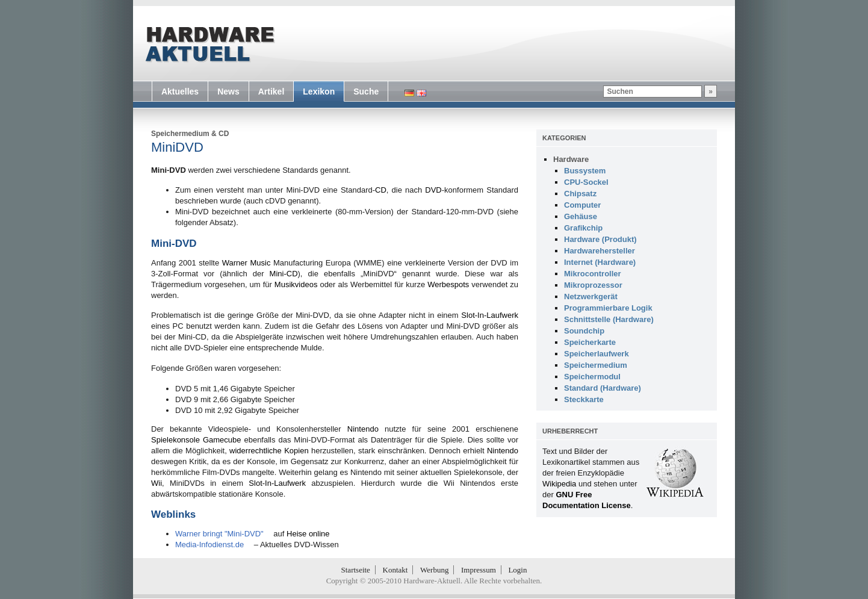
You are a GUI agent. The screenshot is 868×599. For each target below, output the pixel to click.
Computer (582, 205)
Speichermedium (180, 134)
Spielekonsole (175, 440)
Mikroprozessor (593, 285)
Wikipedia (559, 484)
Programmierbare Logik (608, 308)
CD (224, 134)
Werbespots (448, 284)
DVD (433, 190)
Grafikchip (583, 228)
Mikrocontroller (593, 274)
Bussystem (585, 171)
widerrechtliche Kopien (269, 451)
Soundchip (584, 331)
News (228, 92)
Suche (366, 92)
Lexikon (319, 92)
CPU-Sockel (586, 182)
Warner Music (246, 263)
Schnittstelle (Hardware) (609, 319)
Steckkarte (584, 399)
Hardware (571, 159)
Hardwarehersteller (600, 251)
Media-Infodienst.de (209, 545)
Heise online (308, 534)
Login (517, 570)
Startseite (356, 570)
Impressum (479, 570)
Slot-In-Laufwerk (490, 315)
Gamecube (222, 440)
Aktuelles (180, 92)
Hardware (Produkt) (600, 239)
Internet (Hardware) (600, 262)
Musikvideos (296, 284)
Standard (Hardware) (603, 388)
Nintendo (363, 429)
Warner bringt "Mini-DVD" (219, 534)
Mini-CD (284, 274)
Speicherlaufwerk (597, 354)
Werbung (434, 570)
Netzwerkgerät (591, 296)
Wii (157, 483)
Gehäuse (581, 216)
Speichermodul (592, 377)
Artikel (271, 92)
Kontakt (395, 570)
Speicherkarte (590, 342)
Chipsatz (580, 194)
